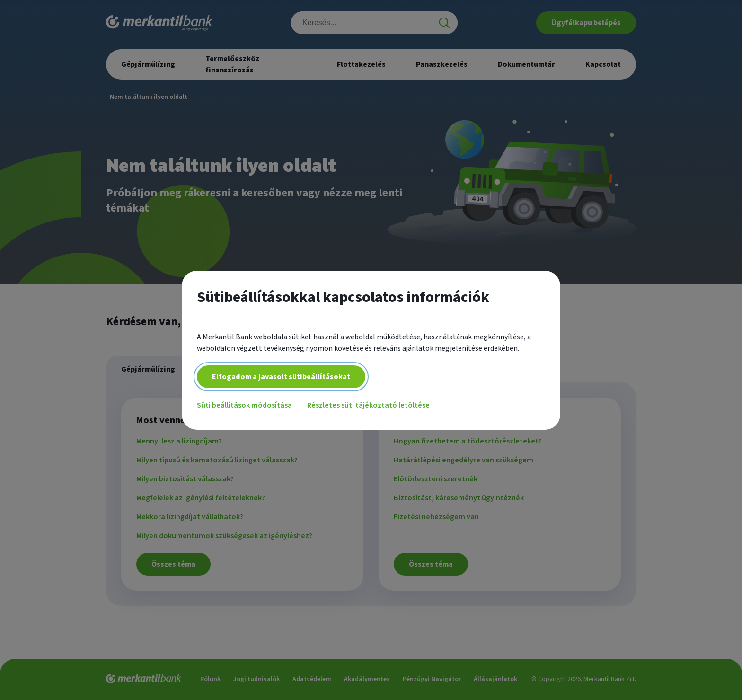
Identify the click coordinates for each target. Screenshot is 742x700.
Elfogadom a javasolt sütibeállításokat (281, 377)
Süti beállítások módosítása (244, 405)
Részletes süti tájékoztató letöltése (368, 405)
